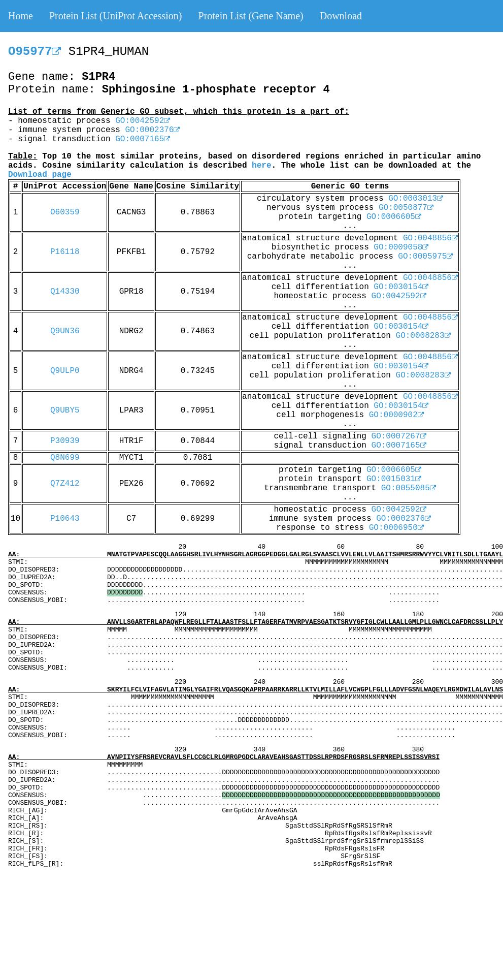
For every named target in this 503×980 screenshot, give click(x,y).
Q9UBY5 (65, 410)
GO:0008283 (423, 336)
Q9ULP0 (65, 371)
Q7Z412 (65, 484)
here (261, 166)
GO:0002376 (152, 130)
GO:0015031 (394, 479)
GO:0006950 (396, 528)
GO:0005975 (425, 257)
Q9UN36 (65, 331)
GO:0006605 (394, 217)
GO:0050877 (406, 208)
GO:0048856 (430, 238)
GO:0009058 (401, 247)
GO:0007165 (143, 139)
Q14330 (65, 292)
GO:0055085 (409, 488)
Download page (40, 175)
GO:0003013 (416, 199)
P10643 (65, 519)
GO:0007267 (399, 436)
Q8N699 (65, 458)
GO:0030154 (401, 287)
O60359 (65, 212)
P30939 (65, 441)
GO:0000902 (396, 415)
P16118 (65, 252)
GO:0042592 (143, 121)
